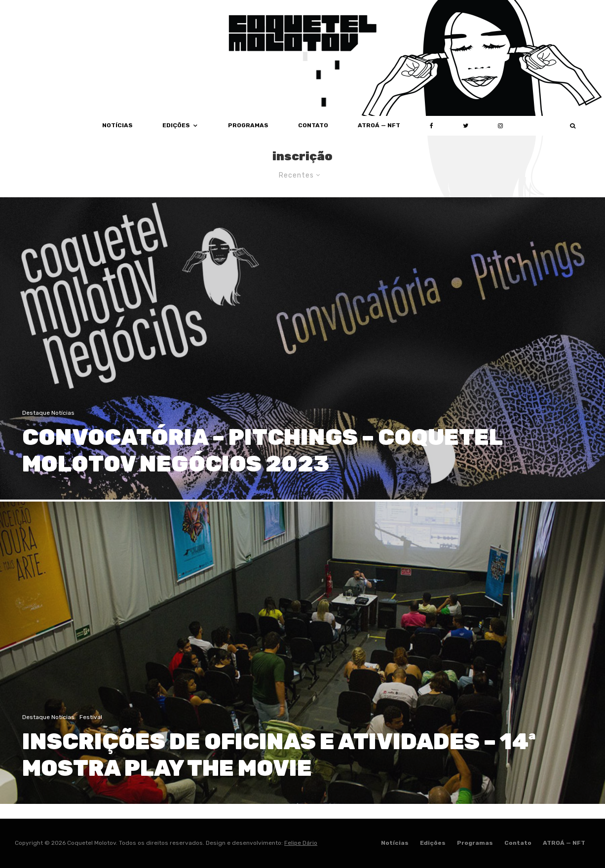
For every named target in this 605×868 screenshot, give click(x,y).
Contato (313, 125)
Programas (248, 125)
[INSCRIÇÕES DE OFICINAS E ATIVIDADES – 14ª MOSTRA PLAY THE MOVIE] (302, 657)
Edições (176, 125)
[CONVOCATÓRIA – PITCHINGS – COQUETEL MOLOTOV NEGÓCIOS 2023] (302, 348)
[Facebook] (432, 126)
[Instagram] (500, 126)
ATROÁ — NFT (379, 125)
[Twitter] (466, 126)
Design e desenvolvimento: (262, 843)
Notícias (117, 125)
